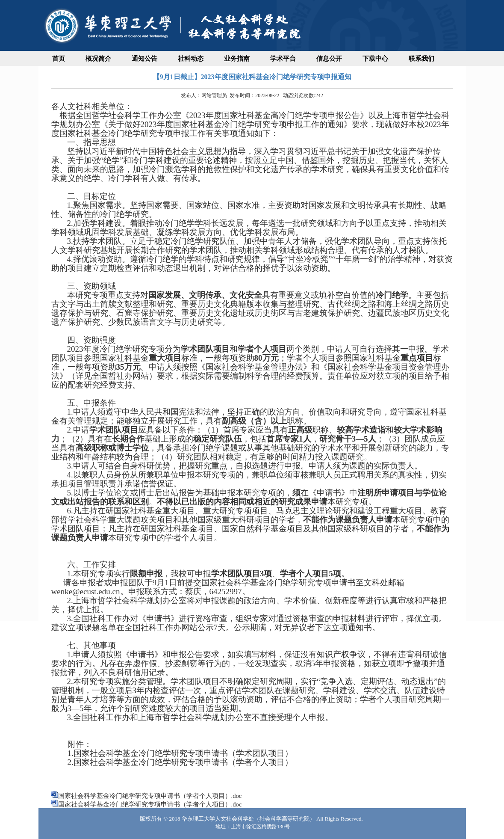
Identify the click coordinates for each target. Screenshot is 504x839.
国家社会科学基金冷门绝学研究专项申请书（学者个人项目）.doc (150, 796)
